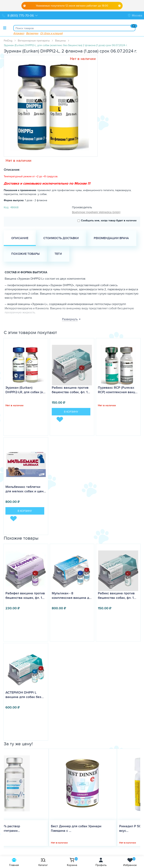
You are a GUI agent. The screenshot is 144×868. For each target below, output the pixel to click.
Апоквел (19, 33)
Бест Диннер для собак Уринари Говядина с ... (31, 828)
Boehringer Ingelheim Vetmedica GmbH (96, 212)
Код (6, 207)
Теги (58, 254)
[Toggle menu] (5, 28)
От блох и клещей (51, 33)
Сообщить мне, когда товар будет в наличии (107, 220)
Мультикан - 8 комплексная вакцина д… (72, 595)
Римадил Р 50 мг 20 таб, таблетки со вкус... (103, 828)
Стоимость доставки (61, 238)
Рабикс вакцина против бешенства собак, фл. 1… (71, 390)
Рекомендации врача (111, 238)
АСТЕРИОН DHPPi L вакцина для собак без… (25, 695)
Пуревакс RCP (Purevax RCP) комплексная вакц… (118, 390)
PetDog (8, 41)
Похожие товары (25, 254)
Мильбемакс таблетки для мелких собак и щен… (26, 489)
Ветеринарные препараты (34, 41)
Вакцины (60, 41)
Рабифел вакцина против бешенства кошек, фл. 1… (25, 595)
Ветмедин (32, 33)
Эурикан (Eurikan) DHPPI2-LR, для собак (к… (25, 390)
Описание (20, 238)
